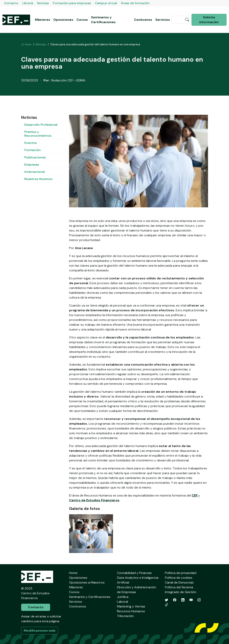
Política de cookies (179, 578)
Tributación (125, 616)
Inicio (26, 44)
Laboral (122, 602)
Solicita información (209, 20)
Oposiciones (63, 20)
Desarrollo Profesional (41, 125)
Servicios (163, 20)
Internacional (35, 172)
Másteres (43, 20)
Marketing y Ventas (131, 606)
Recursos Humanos (131, 611)
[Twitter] (167, 600)
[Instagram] (199, 600)
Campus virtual (106, 3)
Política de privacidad (181, 573)
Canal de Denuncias (179, 582)
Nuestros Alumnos (38, 179)
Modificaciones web (40, 631)
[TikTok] (167, 605)
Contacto (11, 3)
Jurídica (123, 597)
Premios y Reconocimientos (38, 134)
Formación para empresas (72, 3)
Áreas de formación (135, 3)
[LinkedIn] (183, 600)
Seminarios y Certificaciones (103, 20)
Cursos (82, 20)
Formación (33, 150)
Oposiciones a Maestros (87, 582)
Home (73, 573)
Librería (28, 3)
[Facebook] (175, 600)
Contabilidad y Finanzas (134, 573)
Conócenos (143, 20)
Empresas (32, 165)
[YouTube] (191, 600)
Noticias (43, 3)
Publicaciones (35, 157)
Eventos (31, 143)
